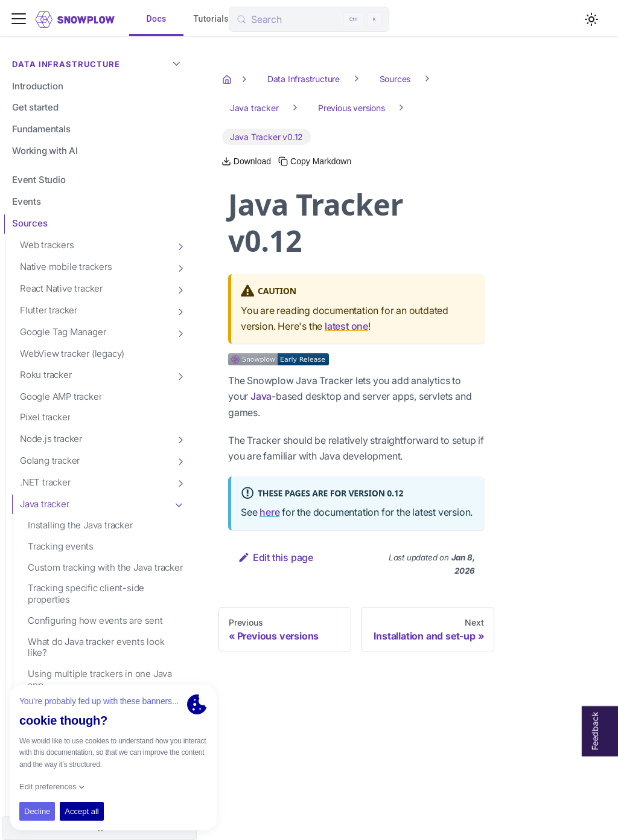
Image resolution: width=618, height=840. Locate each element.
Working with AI (45, 151)
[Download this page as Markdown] (246, 161)
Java (261, 396)
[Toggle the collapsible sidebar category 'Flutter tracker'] (180, 311)
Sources (30, 223)
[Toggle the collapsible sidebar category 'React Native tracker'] (180, 289)
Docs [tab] (156, 19)
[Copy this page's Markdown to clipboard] (315, 161)
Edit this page (276, 557)
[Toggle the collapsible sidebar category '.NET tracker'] (180, 483)
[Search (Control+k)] (309, 19)
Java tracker (45, 504)
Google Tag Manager (63, 332)
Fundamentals (41, 129)
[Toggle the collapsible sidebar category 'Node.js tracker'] (180, 439)
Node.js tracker (51, 439)
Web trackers (47, 245)
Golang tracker (50, 460)
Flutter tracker (49, 310)
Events (27, 201)
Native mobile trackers (66, 267)
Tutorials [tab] (211, 19)
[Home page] (228, 79)
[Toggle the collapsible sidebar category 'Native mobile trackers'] (180, 268)
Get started (35, 107)
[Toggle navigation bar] (19, 20)
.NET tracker (45, 482)
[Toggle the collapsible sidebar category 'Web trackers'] (180, 246)
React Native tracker (61, 288)
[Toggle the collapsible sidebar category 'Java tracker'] (180, 504)
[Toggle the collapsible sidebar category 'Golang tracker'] (180, 461)
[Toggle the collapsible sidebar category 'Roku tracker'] (180, 376)
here (269, 512)
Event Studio (39, 180)
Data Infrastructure (99, 63)
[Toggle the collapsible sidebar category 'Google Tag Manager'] (180, 333)
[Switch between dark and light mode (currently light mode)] (591, 19)
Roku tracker (46, 375)
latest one (346, 326)
